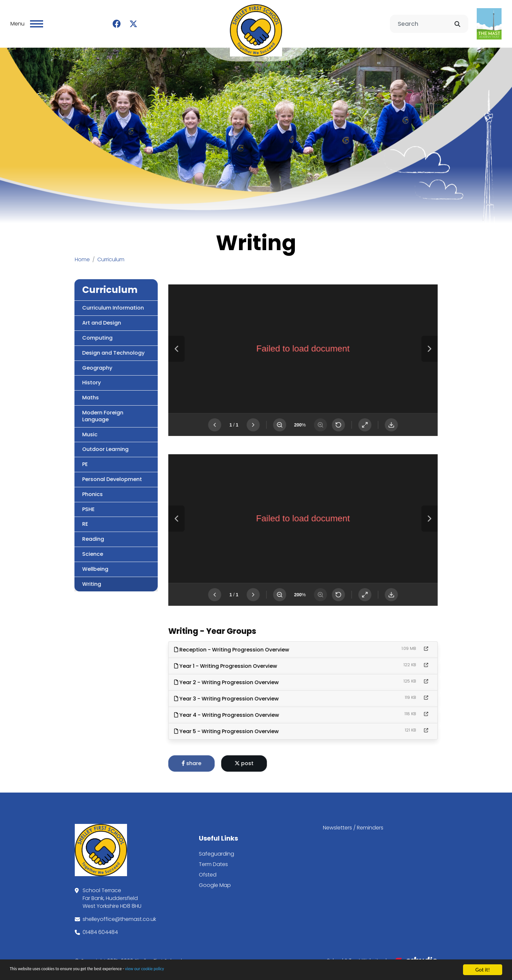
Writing (60, 578)
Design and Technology (82, 347)
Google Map (215, 879)
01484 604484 (100, 926)
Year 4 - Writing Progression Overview (258, 709)
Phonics (61, 488)
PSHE (57, 503)
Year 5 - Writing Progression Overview (258, 725)
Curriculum (111, 254)
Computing (66, 332)
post (276, 757)
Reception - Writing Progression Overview (263, 644)
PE (53, 458)
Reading (62, 533)
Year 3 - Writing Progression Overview (258, 693)
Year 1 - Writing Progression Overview (257, 660)
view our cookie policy (183, 971)
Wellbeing (64, 563)
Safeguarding (216, 848)
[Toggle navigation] (37, 21)
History (60, 377)
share (223, 757)
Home (82, 254)
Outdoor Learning (74, 443)
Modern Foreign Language (71, 410)
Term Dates (213, 858)
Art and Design (70, 317)
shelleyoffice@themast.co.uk (119, 913)
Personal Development (80, 473)
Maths (59, 392)
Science (61, 548)
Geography (66, 362)
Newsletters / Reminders (353, 822)
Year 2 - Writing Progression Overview (258, 676)
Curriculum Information (81, 302)
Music (58, 429)
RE (54, 518)
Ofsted (208, 869)
